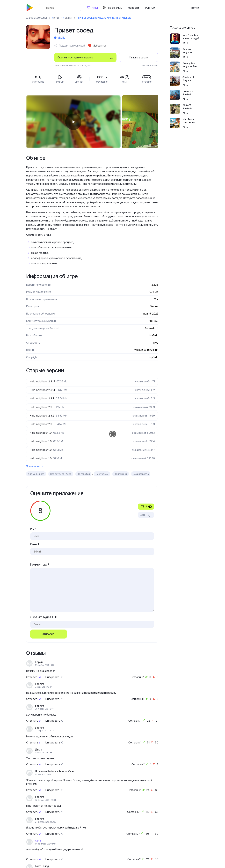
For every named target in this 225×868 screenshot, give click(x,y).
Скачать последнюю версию (75, 57)
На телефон (83, 474)
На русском (102, 474)
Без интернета (141, 474)
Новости (133, 8)
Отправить (49, 634)
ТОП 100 (150, 8)
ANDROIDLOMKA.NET (37, 18)
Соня (38, 841)
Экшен (69, 18)
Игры (95, 8)
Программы (115, 8)
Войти (195, 8)
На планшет (121, 474)
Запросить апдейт (150, 66)
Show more (35, 466)
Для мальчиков (36, 474)
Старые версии (138, 57)
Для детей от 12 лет (61, 474)
